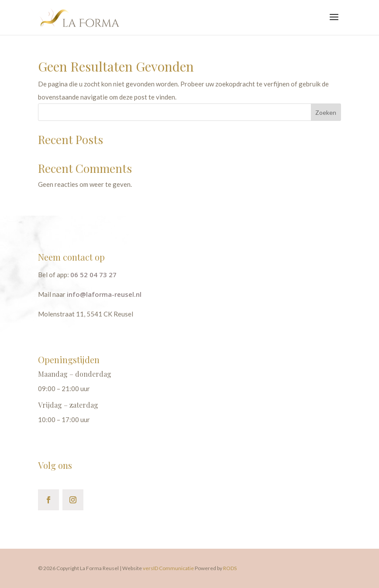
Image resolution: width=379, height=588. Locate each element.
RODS (230, 568)
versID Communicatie (169, 568)
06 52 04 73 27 (93, 275)
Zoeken (326, 112)
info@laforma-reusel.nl (104, 294)
